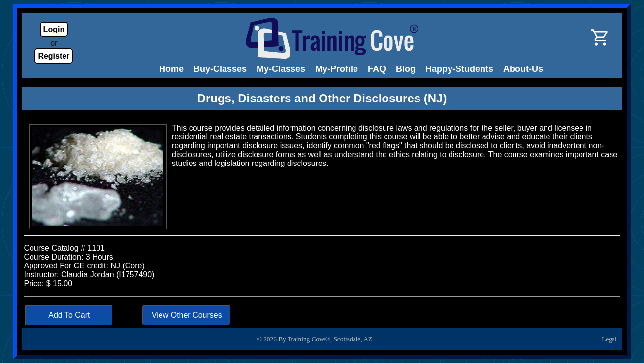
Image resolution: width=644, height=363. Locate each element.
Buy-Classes (220, 69)
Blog (406, 69)
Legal (609, 339)
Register (54, 56)
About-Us (523, 69)
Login (54, 29)
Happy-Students (459, 69)
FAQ (377, 69)
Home (171, 69)
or (54, 43)
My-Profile (337, 69)
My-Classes (281, 69)
